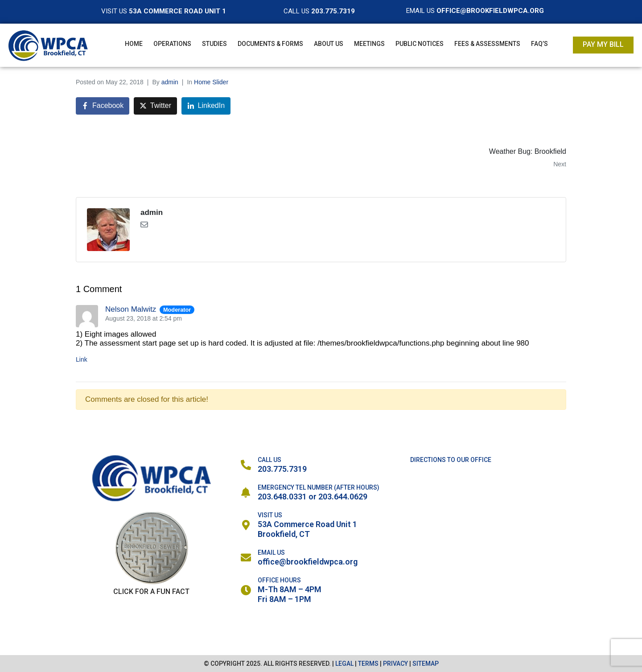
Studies (214, 44)
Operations (172, 44)
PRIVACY (395, 664)
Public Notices (420, 44)
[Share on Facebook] (103, 106)
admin (170, 82)
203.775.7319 (282, 469)
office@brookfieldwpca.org (308, 562)
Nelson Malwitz (131, 309)
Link (82, 359)
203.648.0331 (282, 497)
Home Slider (211, 82)
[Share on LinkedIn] (206, 106)
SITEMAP (426, 664)
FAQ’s (539, 44)
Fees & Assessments (487, 44)
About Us (329, 44)
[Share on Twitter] (155, 106)
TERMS (368, 664)
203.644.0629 (343, 497)
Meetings (369, 44)
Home (134, 44)
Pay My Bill (603, 44)
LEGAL (344, 664)
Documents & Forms (270, 44)
